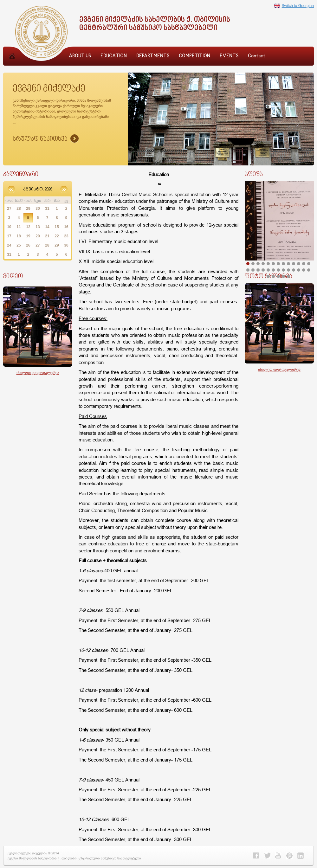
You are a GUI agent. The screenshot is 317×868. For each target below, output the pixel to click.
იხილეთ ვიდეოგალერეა (38, 373)
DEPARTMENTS (153, 56)
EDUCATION (114, 56)
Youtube (278, 856)
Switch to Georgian (294, 6)
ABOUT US (80, 56)
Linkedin (301, 856)
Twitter (267, 856)
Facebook (256, 856)
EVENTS (229, 56)
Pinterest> (289, 856)
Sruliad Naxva (46, 139)
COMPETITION (194, 56)
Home (12, 63)
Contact (257, 56)
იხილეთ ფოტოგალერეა (279, 369)
